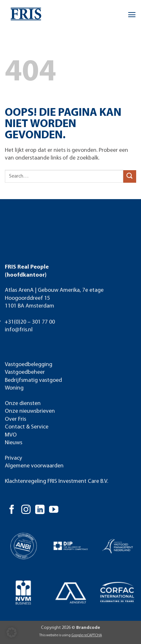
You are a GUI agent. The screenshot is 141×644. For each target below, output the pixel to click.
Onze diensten (23, 404)
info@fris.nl (19, 330)
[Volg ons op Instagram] (26, 510)
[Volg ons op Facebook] (12, 510)
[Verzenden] (130, 176)
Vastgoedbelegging (29, 365)
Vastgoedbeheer (25, 372)
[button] (132, 15)
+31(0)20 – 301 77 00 (30, 322)
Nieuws (14, 443)
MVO (11, 435)
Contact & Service (27, 427)
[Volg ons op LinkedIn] (40, 510)
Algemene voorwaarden (34, 466)
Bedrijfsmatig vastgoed (33, 380)
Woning (14, 388)
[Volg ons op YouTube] (54, 510)
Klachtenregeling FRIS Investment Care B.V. (56, 481)
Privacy (13, 458)
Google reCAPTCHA (87, 635)
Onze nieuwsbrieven (30, 411)
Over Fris (15, 419)
